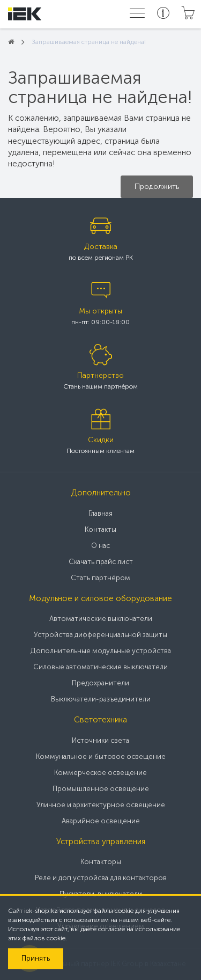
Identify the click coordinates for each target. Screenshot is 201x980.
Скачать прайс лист (101, 562)
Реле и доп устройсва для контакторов (101, 878)
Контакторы (101, 862)
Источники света (100, 740)
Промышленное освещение (101, 789)
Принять (36, 958)
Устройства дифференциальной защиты (100, 635)
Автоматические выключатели (101, 619)
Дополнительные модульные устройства (101, 651)
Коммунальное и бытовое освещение (101, 756)
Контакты (100, 529)
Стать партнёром (100, 578)
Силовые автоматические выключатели (100, 667)
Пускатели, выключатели (101, 894)
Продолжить (157, 187)
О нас (100, 546)
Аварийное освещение (101, 821)
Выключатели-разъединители (101, 699)
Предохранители (100, 683)
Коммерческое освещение (100, 773)
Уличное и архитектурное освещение (101, 805)
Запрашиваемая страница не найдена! (89, 42)
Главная (100, 513)
